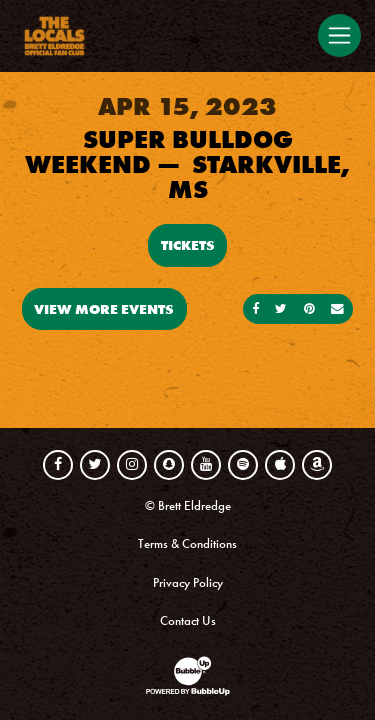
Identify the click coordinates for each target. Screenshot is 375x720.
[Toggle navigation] (339, 35)
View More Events (104, 309)
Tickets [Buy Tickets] (188, 245)
